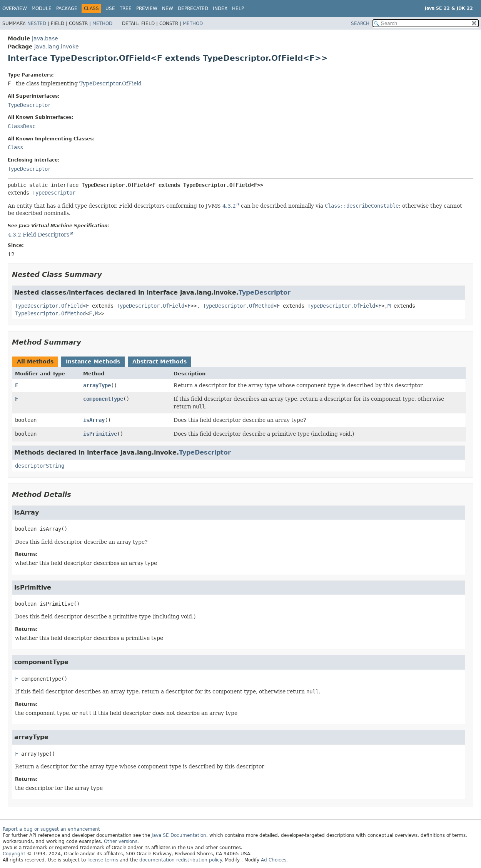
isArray (94, 420)
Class (15, 147)
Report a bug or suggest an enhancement (51, 829)
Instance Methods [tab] (93, 362)
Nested (37, 23)
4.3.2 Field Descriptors (38, 235)
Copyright (14, 854)
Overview (15, 8)
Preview (147, 8)
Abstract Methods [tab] (159, 362)
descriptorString (40, 466)
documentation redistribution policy (180, 860)
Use (110, 8)
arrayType (97, 385)
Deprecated (193, 8)
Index (220, 8)
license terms (103, 860)
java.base (45, 38)
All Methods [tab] (35, 362)
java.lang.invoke (57, 47)
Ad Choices (274, 860)
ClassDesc (22, 126)
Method (102, 23)
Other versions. (121, 841)
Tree (126, 8)
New (168, 8)
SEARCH (360, 23)
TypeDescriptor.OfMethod (238, 306)
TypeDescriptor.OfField (110, 83)
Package (67, 8)
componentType (103, 399)
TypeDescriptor (29, 105)
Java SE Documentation (179, 835)
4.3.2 (229, 206)
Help (238, 8)
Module (42, 8)
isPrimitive (100, 434)
